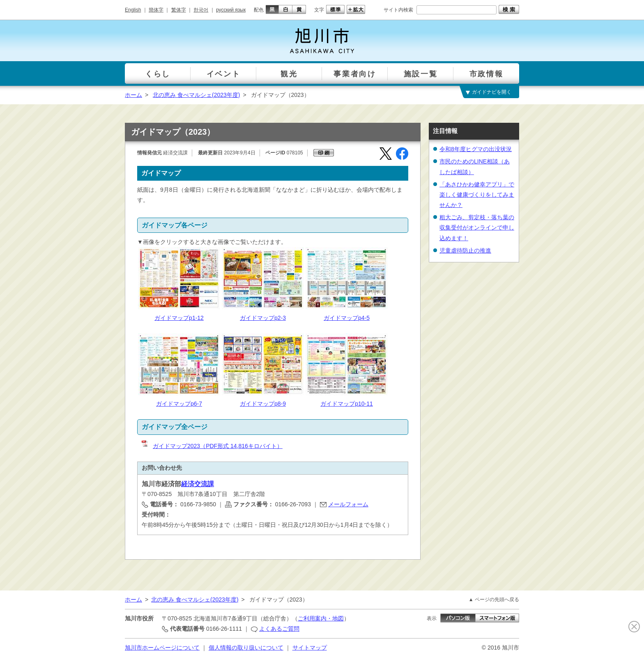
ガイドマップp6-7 (179, 404)
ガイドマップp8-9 (263, 404)
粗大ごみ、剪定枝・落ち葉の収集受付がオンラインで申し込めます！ (477, 227)
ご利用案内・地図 (321, 618)
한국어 (201, 10)
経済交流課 (198, 484)
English (133, 10)
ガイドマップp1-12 (179, 318)
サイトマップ (310, 648)
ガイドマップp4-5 (347, 318)
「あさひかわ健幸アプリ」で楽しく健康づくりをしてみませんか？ (477, 195)
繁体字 (179, 10)
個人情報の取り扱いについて (246, 648)
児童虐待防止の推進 (465, 250)
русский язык (231, 10)
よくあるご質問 (279, 629)
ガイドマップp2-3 (263, 318)
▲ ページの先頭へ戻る (494, 600)
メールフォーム (348, 504)
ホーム (133, 95)
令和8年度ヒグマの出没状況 (476, 149)
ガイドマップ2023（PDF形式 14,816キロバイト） (212, 446)
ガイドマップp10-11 (347, 404)
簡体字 (156, 10)
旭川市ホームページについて (162, 648)
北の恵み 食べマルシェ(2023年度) (196, 95)
